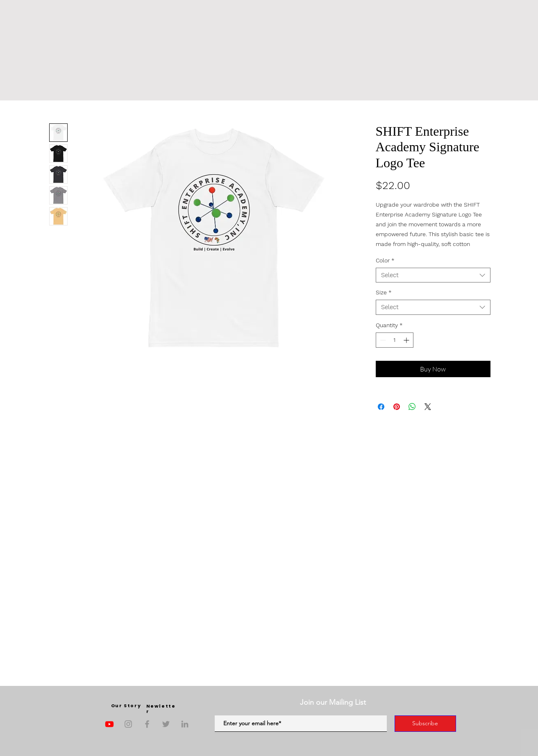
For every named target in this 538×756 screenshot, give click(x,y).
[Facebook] (147, 724)
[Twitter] (166, 724)
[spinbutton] (395, 340)
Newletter (161, 709)
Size (384, 292)
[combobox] (433, 275)
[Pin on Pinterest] (397, 407)
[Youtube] (109, 724)
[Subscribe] (425, 724)
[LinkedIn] (185, 724)
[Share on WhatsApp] (412, 407)
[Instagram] (128, 724)
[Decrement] (382, 340)
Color (385, 260)
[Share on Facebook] (381, 407)
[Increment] (407, 340)
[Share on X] (428, 407)
